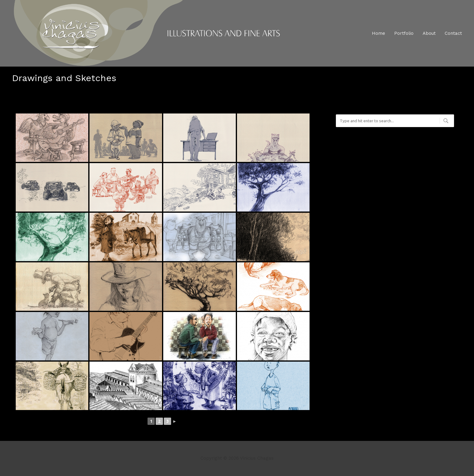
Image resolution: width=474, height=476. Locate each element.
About (429, 33)
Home (378, 33)
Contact (453, 33)
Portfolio (404, 33)
